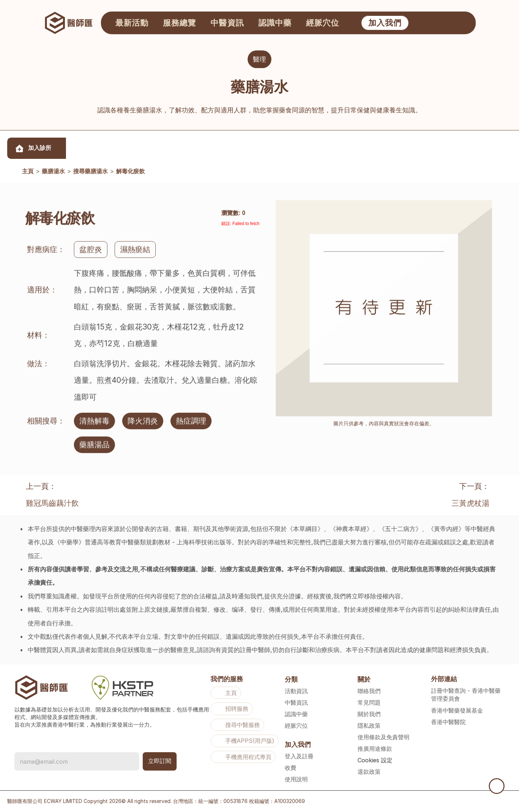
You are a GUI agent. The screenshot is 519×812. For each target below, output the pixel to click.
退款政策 (369, 772)
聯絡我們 (369, 691)
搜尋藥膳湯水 (90, 171)
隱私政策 (369, 726)
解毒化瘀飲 (130, 171)
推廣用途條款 (375, 749)
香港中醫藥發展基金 (457, 710)
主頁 (28, 171)
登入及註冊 (299, 756)
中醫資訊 (296, 702)
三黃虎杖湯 (471, 503)
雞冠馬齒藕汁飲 (52, 503)
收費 (290, 768)
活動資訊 (296, 691)
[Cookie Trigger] (375, 760)
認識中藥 (296, 714)
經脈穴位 (296, 726)
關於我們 (369, 714)
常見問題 (369, 702)
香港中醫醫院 (448, 722)
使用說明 (296, 779)
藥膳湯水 (53, 171)
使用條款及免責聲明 (383, 737)
